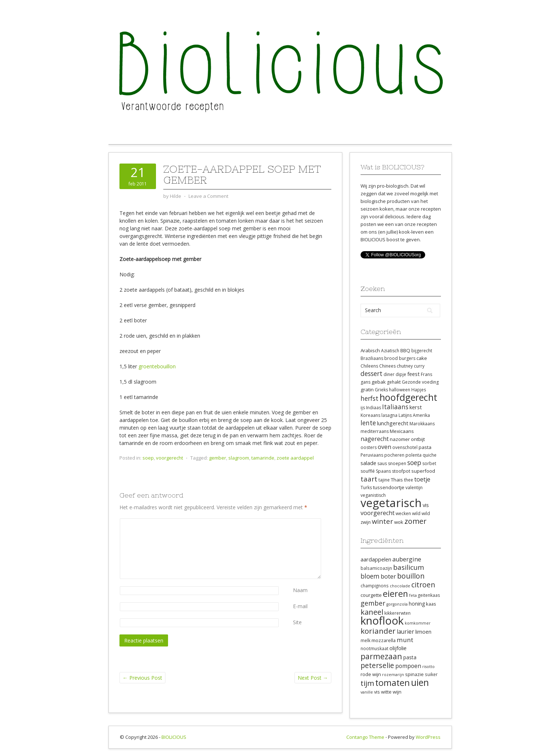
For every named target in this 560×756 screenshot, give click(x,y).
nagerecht (375, 439)
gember (218, 458)
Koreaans (370, 415)
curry (419, 366)
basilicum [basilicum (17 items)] (409, 567)
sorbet (429, 463)
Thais (397, 480)
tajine (384, 480)
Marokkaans (422, 424)
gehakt (394, 382)
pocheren (394, 455)
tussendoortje (389, 487)
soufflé (368, 471)
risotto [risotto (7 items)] (428, 667)
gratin (367, 389)
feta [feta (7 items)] (413, 595)
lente (368, 423)
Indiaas (374, 408)
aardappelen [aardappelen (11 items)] (376, 559)
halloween (400, 390)
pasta (425, 447)
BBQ (405, 350)
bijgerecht (422, 351)
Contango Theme (365, 737)
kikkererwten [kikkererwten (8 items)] (397, 613)
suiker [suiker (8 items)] (431, 674)
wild (416, 513)
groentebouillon (157, 366)
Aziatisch (390, 351)
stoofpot (401, 471)
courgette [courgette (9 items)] (371, 595)
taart (369, 479)
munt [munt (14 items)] (405, 640)
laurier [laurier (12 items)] (405, 632)
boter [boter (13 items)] (388, 576)
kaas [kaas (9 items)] (431, 604)
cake (422, 358)
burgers (407, 358)
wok (399, 522)
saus (382, 463)
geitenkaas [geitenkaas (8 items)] (429, 595)
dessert (372, 373)
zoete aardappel (295, 458)
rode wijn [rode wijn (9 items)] (371, 674)
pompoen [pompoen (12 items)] (408, 666)
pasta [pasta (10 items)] (410, 657)
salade (368, 463)
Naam (300, 590)
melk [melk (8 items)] (365, 640)
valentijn (414, 488)
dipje (401, 374)
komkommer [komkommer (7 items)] (418, 623)
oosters (369, 447)
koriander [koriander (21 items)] (378, 631)
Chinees (387, 366)
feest (414, 374)
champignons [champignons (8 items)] (375, 586)
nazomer (400, 439)
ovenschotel (405, 447)
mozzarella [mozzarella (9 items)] (384, 640)
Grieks (381, 390)
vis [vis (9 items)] (377, 692)
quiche (430, 455)
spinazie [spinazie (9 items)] (414, 674)
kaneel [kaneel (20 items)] (372, 612)
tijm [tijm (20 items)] (367, 683)
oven (384, 447)
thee (409, 480)
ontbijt (418, 439)
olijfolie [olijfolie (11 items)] (398, 648)
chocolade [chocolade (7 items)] (400, 586)
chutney (405, 366)
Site (297, 622)
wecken (403, 513)
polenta (414, 455)
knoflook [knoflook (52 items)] (382, 621)
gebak (379, 382)
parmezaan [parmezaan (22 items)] (381, 656)
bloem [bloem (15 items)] (370, 576)
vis (426, 505)
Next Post (313, 678)
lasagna (389, 415)
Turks (366, 488)
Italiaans (395, 407)
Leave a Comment (208, 196)
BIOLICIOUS (174, 737)
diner (389, 374)
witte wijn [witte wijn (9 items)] (391, 692)
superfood (423, 471)
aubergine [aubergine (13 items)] (407, 559)
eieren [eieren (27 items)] (395, 594)
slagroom (239, 458)
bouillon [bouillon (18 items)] (411, 576)
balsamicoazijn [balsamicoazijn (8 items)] (376, 568)
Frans (426, 374)
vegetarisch (391, 503)
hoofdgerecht (408, 397)
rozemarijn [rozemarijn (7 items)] (393, 675)
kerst (416, 407)
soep (148, 458)
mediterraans (375, 431)
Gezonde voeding (420, 382)
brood (391, 358)
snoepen (397, 463)
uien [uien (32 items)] (420, 682)
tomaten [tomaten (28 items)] (393, 683)
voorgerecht (169, 458)
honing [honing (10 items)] (417, 604)
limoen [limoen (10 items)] (423, 632)
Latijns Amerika (414, 415)
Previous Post (142, 678)
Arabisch (370, 350)
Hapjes (419, 390)
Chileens (369, 366)
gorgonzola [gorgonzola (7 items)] (397, 604)
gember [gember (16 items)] (373, 603)
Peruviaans (372, 455)
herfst (369, 398)
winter (382, 521)
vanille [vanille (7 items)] (367, 692)
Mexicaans (402, 431)
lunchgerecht (393, 423)
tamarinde (263, 458)
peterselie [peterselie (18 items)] (377, 665)
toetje (422, 479)
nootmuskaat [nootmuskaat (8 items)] (374, 648)
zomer (416, 521)
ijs (363, 408)
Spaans (383, 471)
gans (365, 382)
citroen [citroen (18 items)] (423, 585)
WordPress (428, 737)
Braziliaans (372, 358)
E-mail (300, 606)
